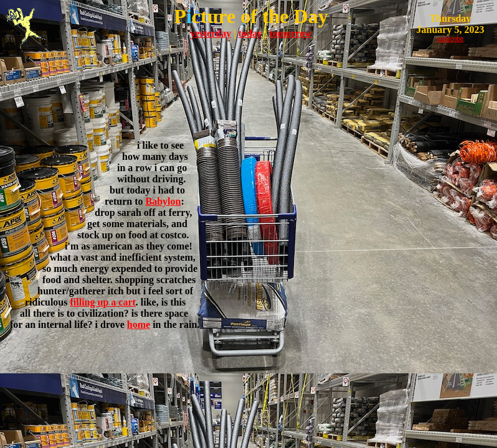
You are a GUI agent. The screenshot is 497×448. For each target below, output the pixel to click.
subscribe (451, 39)
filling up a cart (102, 302)
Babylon (163, 201)
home (139, 324)
